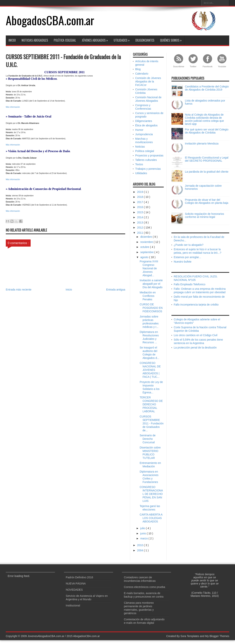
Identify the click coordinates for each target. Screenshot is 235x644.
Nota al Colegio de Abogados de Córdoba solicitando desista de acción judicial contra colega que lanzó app (204, 119)
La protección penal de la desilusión (195, 348)
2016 (141, 207)
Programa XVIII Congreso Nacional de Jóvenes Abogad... (149, 268)
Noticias (140, 147)
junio (143, 533)
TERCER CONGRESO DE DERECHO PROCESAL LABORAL (151, 404)
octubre (145, 247)
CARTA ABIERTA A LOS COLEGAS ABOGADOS (151, 518)
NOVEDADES (74, 590)
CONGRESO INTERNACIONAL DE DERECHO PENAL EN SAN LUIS (151, 494)
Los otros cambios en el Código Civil (196, 335)
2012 (141, 228)
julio (143, 528)
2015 (141, 212)
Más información (13, 107)
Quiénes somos (171, 40)
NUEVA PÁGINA (76, 584)
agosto (145, 257)
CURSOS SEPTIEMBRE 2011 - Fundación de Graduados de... (152, 423)
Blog (138, 69)
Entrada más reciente (19, 290)
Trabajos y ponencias (148, 169)
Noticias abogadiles (35, 40)
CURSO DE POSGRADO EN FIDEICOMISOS (151, 308)
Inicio (12, 40)
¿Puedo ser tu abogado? (189, 245)
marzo (144, 538)
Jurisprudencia (144, 134)
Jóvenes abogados (95, 40)
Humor (139, 130)
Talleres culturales (146, 160)
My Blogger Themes (217, 636)
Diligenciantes (145, 40)
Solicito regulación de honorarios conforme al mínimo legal (204, 215)
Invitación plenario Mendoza (202, 144)
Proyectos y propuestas (149, 155)
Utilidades (122, 40)
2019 (141, 192)
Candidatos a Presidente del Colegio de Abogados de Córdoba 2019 (207, 88)
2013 (141, 223)
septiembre (147, 252)
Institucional (73, 605)
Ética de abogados (146, 125)
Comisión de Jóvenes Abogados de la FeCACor (148, 81)
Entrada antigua (116, 290)
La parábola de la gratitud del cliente (207, 172)
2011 (141, 233)
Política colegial (65, 40)
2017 (141, 202)
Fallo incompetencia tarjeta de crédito (196, 305)
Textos (139, 164)
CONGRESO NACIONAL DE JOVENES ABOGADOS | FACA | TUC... (150, 370)
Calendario (142, 74)
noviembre (147, 242)
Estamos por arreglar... (187, 257)
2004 (141, 550)
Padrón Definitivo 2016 (80, 577)
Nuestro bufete (183, 262)
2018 (141, 197)
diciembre (146, 237)
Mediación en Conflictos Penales (148, 296)
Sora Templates (190, 636)
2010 (141, 545)
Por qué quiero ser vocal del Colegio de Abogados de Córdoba (207, 131)
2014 (141, 217)
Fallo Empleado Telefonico (190, 284)
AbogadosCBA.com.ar (50, 20)
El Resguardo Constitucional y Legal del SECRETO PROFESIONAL (207, 159)
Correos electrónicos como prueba (144, 587)
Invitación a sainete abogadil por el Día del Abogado (151, 284)
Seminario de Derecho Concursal (148, 439)
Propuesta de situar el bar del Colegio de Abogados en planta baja (207, 201)
